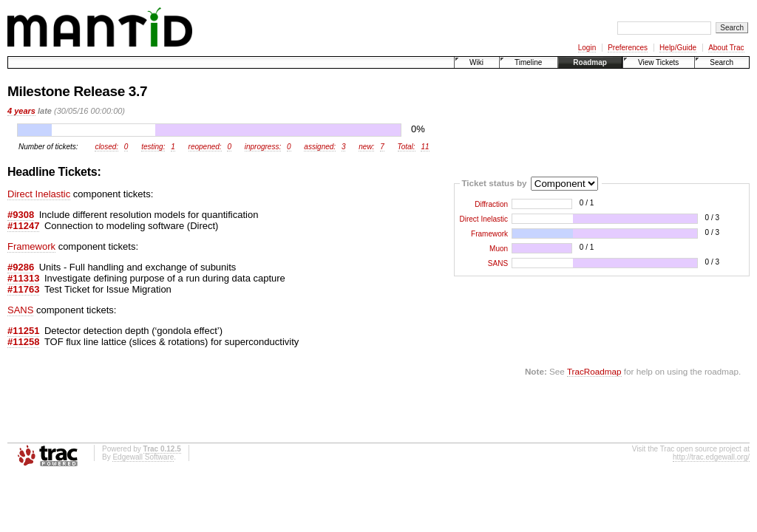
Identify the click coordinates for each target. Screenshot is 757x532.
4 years (21, 111)
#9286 (21, 267)
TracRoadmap (594, 371)
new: (366, 147)
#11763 (23, 289)
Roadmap (590, 62)
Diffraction (491, 204)
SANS (498, 263)
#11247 (23, 226)
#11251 (23, 331)
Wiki (476, 62)
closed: (106, 147)
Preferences (628, 48)
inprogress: (263, 147)
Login (587, 48)
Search (722, 62)
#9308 (21, 215)
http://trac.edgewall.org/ (711, 457)
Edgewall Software (143, 457)
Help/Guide (678, 48)
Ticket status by (494, 182)
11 (425, 147)
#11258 (23, 342)
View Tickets (658, 62)
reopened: (205, 147)
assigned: (320, 147)
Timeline (528, 62)
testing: (153, 147)
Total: (407, 147)
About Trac (726, 48)
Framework (489, 234)
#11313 (23, 278)
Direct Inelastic (484, 219)
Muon (499, 249)
